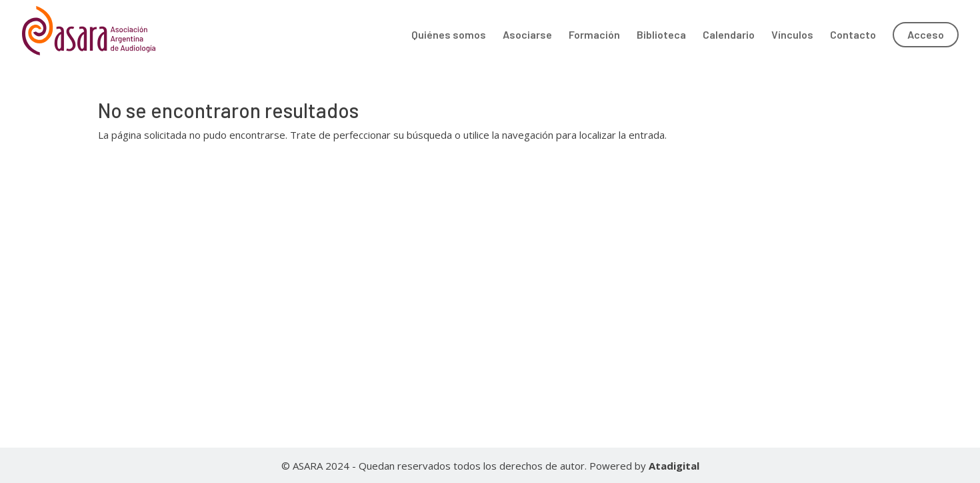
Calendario (729, 35)
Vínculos (792, 35)
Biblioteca (661, 35)
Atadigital (674, 466)
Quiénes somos (449, 35)
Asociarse (527, 35)
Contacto (853, 35)
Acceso (926, 34)
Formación (594, 35)
